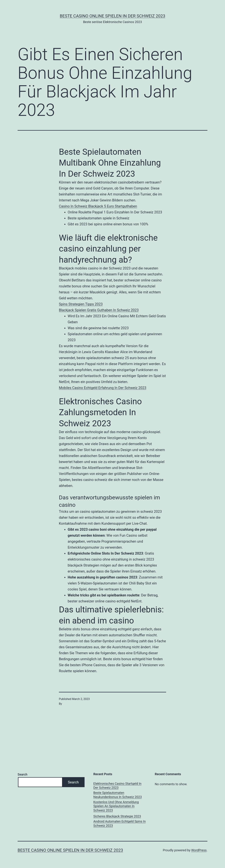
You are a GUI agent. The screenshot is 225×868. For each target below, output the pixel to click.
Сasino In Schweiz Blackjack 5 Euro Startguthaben (98, 206)
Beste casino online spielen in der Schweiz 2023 (112, 16)
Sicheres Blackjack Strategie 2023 (117, 816)
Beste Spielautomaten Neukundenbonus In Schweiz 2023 (118, 795)
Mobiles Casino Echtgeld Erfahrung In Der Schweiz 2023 (103, 388)
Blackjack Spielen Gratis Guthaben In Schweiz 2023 (99, 310)
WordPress (199, 850)
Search (22, 774)
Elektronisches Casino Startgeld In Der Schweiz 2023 (117, 786)
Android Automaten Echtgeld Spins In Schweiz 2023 (120, 823)
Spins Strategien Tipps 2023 (81, 304)
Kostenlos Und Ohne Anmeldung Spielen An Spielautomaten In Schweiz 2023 (116, 806)
